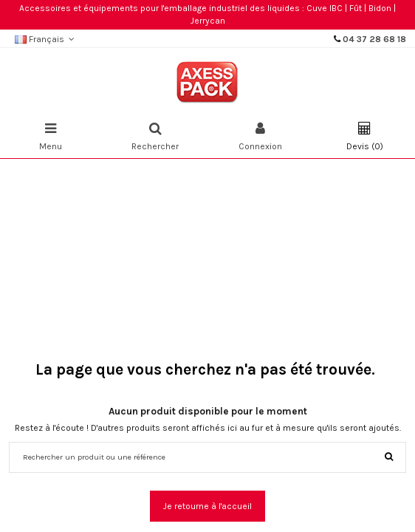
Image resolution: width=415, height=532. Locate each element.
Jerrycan (208, 21)
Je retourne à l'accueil (207, 506)
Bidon (380, 8)
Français (46, 39)
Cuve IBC (325, 8)
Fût (356, 8)
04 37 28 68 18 (374, 39)
